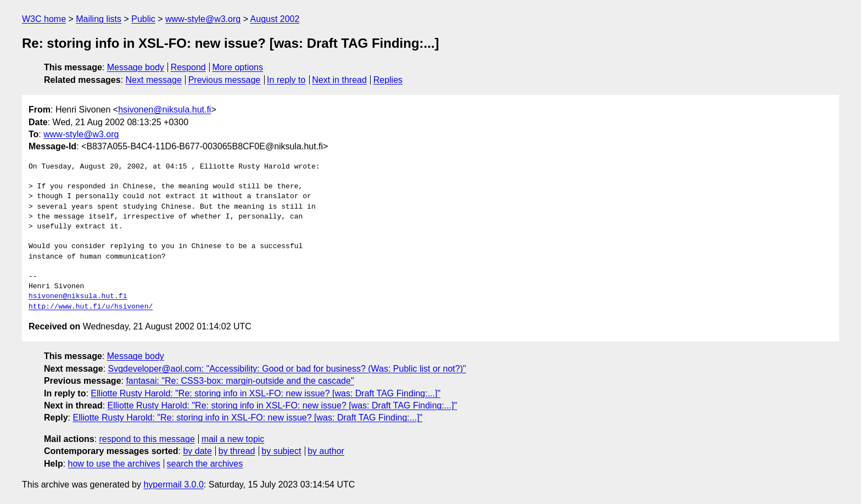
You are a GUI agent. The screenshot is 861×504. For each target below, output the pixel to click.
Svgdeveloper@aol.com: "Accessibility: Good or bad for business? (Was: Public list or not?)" (287, 369)
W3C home (44, 19)
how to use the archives (114, 464)
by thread (237, 451)
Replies (388, 80)
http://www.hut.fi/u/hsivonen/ (91, 307)
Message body (136, 67)
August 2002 (275, 19)
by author (326, 451)
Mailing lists (99, 19)
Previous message (225, 80)
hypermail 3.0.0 (173, 485)
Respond (188, 67)
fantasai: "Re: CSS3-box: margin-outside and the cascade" (240, 381)
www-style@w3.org (203, 19)
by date (197, 451)
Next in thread (339, 80)
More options (238, 67)
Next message (154, 80)
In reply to (286, 80)
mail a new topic (233, 439)
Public (143, 19)
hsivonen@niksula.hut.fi (164, 110)
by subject (281, 451)
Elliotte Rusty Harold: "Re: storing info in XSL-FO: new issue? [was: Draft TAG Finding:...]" (265, 393)
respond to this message (147, 439)
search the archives (205, 464)
